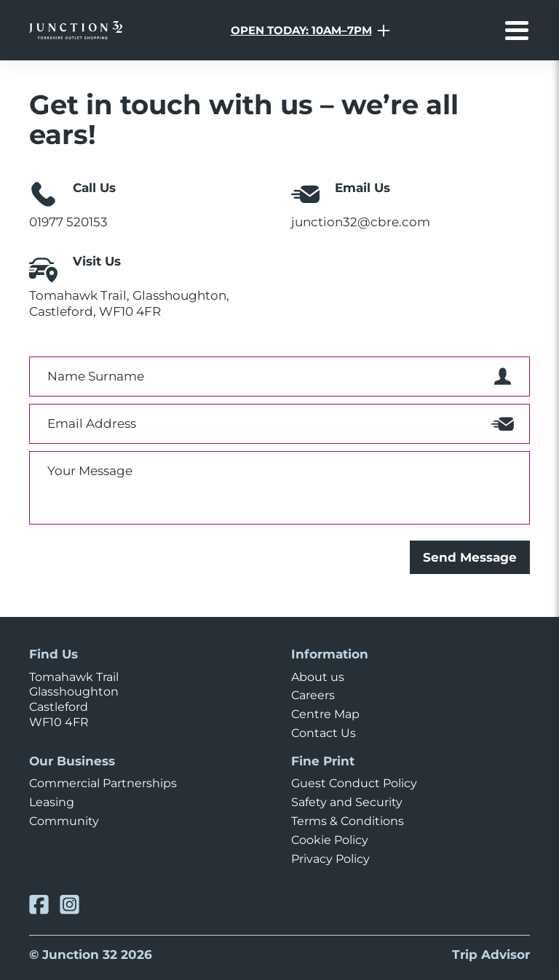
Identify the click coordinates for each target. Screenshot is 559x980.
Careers (313, 695)
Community (64, 821)
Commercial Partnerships (103, 783)
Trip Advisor (491, 954)
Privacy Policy (330, 859)
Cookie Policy (330, 840)
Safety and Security (347, 802)
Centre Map (325, 714)
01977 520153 (68, 222)
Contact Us (324, 733)
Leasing (52, 802)
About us (318, 677)
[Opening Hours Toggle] (310, 31)
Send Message (470, 557)
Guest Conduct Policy (354, 783)
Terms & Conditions (348, 821)
